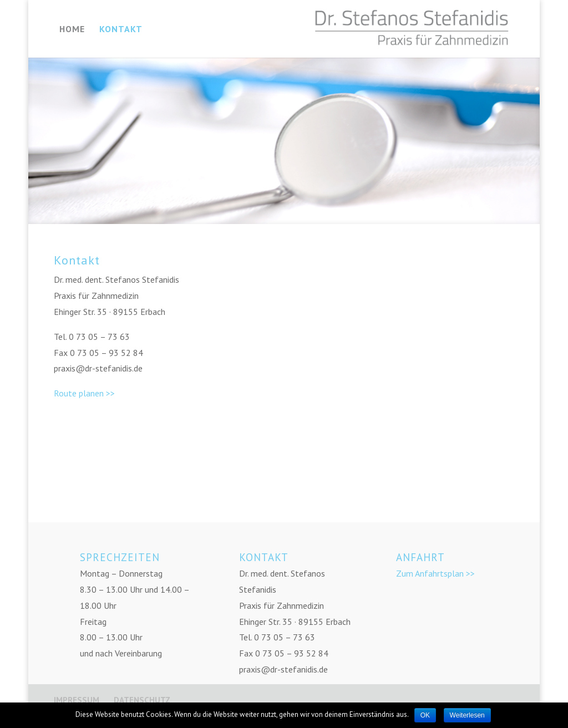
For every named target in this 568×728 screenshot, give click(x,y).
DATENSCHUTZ (142, 700)
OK (425, 715)
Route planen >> (84, 393)
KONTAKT (121, 30)
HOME (72, 30)
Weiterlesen (467, 715)
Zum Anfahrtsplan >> (435, 573)
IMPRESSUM (77, 700)
